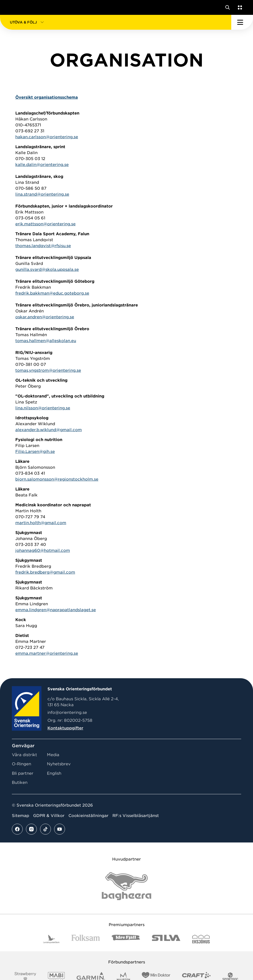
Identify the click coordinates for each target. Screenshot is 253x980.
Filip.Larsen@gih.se (35, 452)
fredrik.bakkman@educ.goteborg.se (52, 293)
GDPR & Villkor (49, 816)
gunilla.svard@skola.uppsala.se (47, 269)
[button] (116, 22)
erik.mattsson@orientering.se (45, 224)
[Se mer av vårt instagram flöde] (31, 829)
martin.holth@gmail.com (41, 523)
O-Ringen (21, 764)
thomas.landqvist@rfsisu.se (43, 246)
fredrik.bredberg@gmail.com (45, 572)
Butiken (20, 782)
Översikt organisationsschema (47, 97)
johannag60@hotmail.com (43, 550)
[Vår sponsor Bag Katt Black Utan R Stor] (126, 886)
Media (53, 755)
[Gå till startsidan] (13, 7)
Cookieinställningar (88, 816)
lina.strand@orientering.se (42, 194)
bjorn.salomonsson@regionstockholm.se (57, 479)
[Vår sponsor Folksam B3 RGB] (86, 939)
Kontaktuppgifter (65, 728)
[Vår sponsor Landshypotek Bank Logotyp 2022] (51, 939)
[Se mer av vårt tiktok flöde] (45, 829)
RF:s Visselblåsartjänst (136, 816)
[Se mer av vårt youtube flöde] (60, 829)
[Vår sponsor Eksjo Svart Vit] (201, 939)
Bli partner (23, 773)
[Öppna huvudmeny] (242, 22)
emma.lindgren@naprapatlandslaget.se (56, 610)
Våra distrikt (24, 755)
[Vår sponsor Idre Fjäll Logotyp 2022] (126, 939)
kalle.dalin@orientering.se (42, 165)
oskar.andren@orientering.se (45, 317)
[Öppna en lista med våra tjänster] (239, 7)
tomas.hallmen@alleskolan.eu (46, 341)
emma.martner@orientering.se (47, 653)
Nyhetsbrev (59, 764)
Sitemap (21, 816)
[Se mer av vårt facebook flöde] (17, 829)
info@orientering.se (67, 712)
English (54, 773)
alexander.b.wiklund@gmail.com (49, 430)
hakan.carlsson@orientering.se (47, 137)
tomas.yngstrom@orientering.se (48, 370)
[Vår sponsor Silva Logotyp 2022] (166, 939)
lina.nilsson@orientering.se (43, 408)
